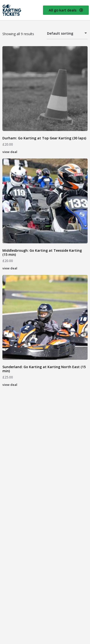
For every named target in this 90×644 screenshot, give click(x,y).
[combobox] (67, 33)
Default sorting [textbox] (64, 34)
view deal (10, 152)
